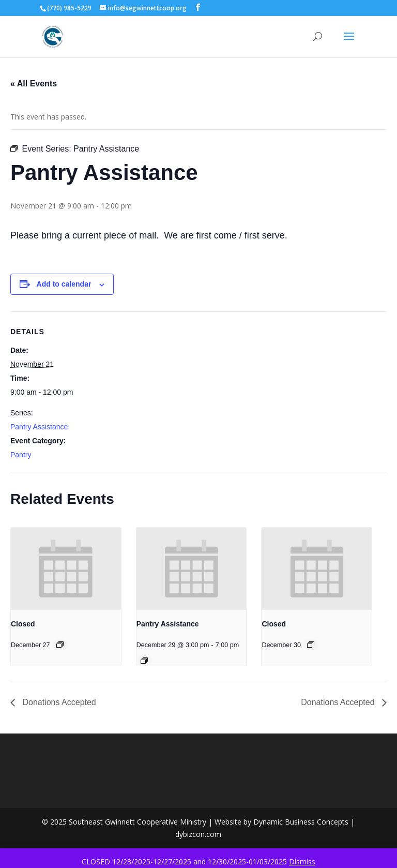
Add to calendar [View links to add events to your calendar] (64, 284)
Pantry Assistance (39, 427)
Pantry (21, 455)
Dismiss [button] (302, 862)
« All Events (34, 84)
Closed (23, 624)
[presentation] (66, 569)
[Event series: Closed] (60, 645)
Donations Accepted (58, 702)
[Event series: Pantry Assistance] (144, 661)
